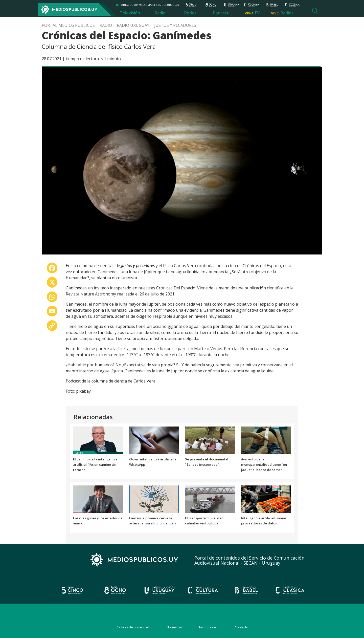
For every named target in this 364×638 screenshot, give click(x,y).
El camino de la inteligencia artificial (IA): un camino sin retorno (95, 464)
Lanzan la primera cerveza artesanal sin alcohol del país (153, 521)
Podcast (221, 13)
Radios (287, 13)
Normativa (174, 627)
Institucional (208, 627)
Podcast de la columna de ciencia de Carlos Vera (111, 381)
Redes (190, 13)
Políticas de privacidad (132, 627)
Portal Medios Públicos (68, 25)
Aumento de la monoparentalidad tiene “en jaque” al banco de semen (264, 464)
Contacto (242, 627)
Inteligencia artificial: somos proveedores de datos (264, 521)
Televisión (130, 13)
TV (257, 13)
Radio (160, 13)
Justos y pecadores (175, 25)
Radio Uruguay (133, 25)
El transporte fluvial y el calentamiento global (204, 521)
